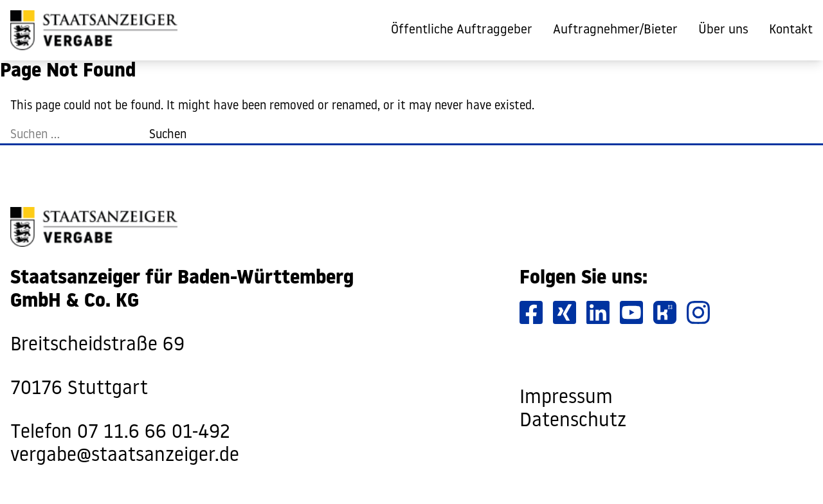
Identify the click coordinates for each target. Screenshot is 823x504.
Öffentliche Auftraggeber (462, 30)
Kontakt (791, 30)
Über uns (723, 30)
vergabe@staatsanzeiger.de (125, 456)
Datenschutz (573, 421)
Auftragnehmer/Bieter (615, 30)
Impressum (566, 398)
